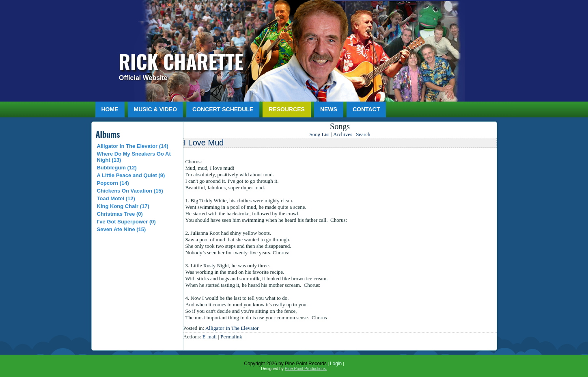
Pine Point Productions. (306, 369)
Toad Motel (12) (116, 198)
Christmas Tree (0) (120, 214)
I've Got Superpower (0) (126, 222)
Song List (319, 134)
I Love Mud (204, 143)
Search (363, 134)
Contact (366, 109)
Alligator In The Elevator (232, 328)
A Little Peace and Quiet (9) (131, 175)
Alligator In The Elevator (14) (133, 146)
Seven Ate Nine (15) (122, 229)
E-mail (210, 337)
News (329, 109)
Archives (343, 134)
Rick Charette (181, 61)
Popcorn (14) (113, 183)
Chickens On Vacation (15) (130, 191)
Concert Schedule (223, 109)
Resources (287, 109)
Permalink (231, 337)
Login (336, 364)
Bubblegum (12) (117, 168)
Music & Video (156, 109)
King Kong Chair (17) (123, 206)
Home (110, 109)
